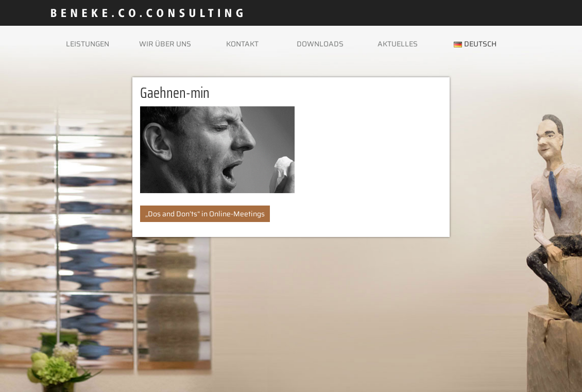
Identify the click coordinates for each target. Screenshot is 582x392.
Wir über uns (165, 44)
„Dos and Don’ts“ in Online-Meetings (205, 214)
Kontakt (242, 44)
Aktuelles (398, 44)
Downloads (320, 44)
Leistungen (88, 44)
